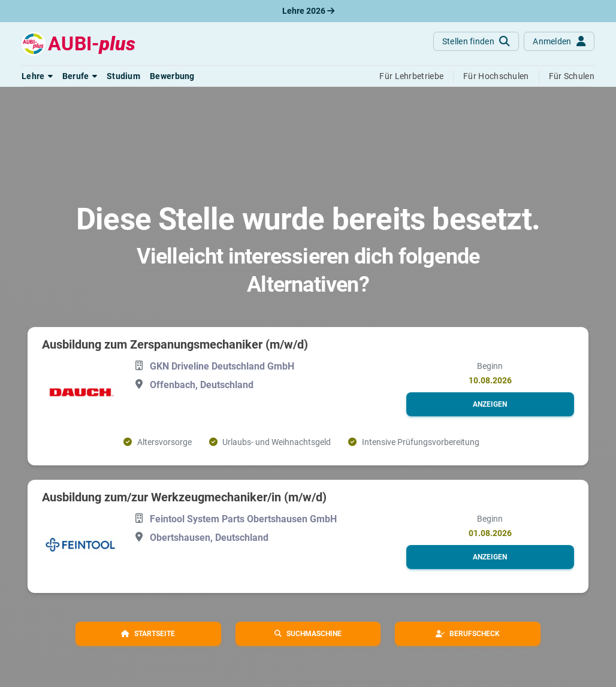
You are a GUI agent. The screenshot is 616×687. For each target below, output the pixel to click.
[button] (37, 76)
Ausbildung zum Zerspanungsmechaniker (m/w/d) (175, 344)
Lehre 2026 (308, 11)
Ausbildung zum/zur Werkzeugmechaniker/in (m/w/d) (184, 497)
